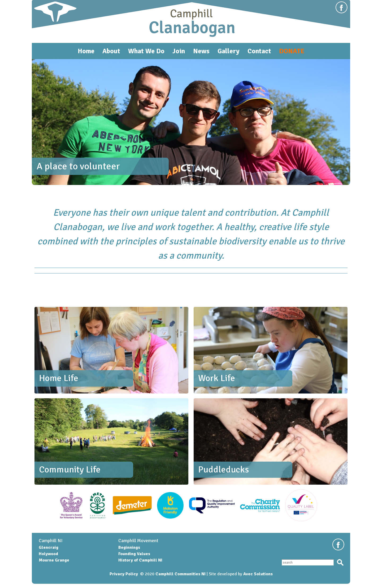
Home (86, 51)
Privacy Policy (124, 574)
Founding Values (134, 554)
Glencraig (49, 547)
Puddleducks (223, 470)
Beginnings (129, 547)
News (201, 51)
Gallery (229, 51)
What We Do (146, 51)
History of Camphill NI (140, 560)
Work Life (217, 378)
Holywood (48, 554)
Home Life (59, 378)
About (111, 51)
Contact (259, 51)
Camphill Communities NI (181, 574)
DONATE (292, 51)
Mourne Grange (54, 560)
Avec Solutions (258, 574)
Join (179, 51)
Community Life (70, 470)
